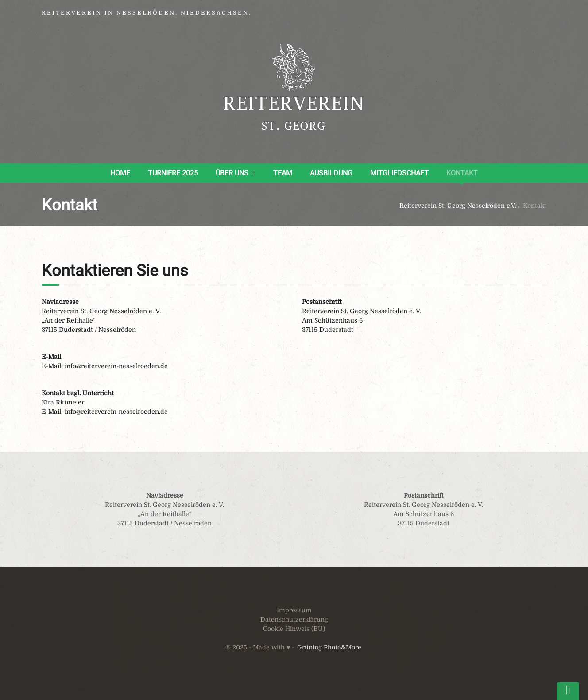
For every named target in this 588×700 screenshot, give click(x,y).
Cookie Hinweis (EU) (294, 629)
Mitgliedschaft (399, 173)
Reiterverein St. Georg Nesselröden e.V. (458, 206)
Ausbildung (331, 173)
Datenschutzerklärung (294, 619)
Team (283, 173)
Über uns (232, 173)
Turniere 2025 (173, 173)
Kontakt (462, 173)
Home (120, 173)
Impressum (294, 610)
